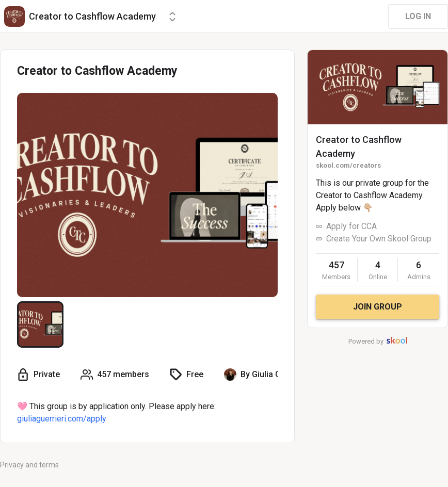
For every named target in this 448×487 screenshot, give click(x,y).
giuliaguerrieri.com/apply (62, 419)
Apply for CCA (351, 226)
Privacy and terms (29, 465)
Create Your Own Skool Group (379, 239)
